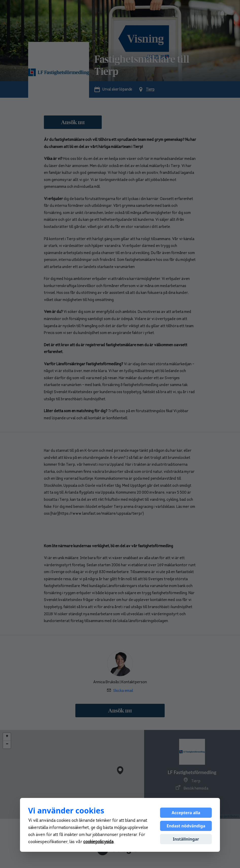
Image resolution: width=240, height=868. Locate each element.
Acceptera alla (186, 813)
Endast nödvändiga (186, 826)
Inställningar (186, 839)
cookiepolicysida (98, 842)
